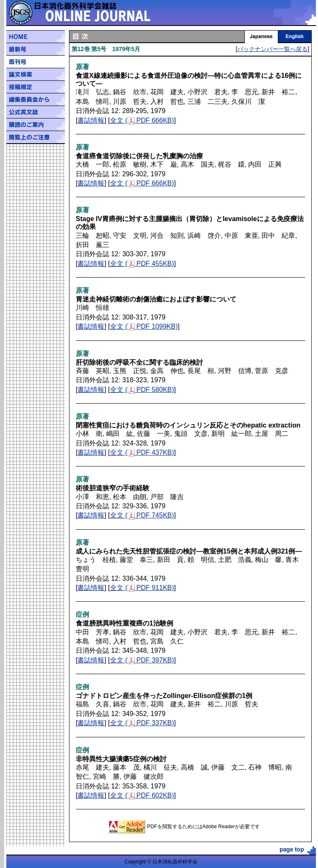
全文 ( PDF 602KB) (142, 795)
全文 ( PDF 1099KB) (144, 326)
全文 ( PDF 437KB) (142, 452)
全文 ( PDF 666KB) (142, 120)
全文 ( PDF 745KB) (142, 515)
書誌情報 (91, 120)
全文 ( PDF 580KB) (142, 390)
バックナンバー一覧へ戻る (272, 49)
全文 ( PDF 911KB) (142, 588)
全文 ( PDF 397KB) (142, 660)
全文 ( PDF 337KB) (142, 723)
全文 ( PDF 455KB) (142, 264)
